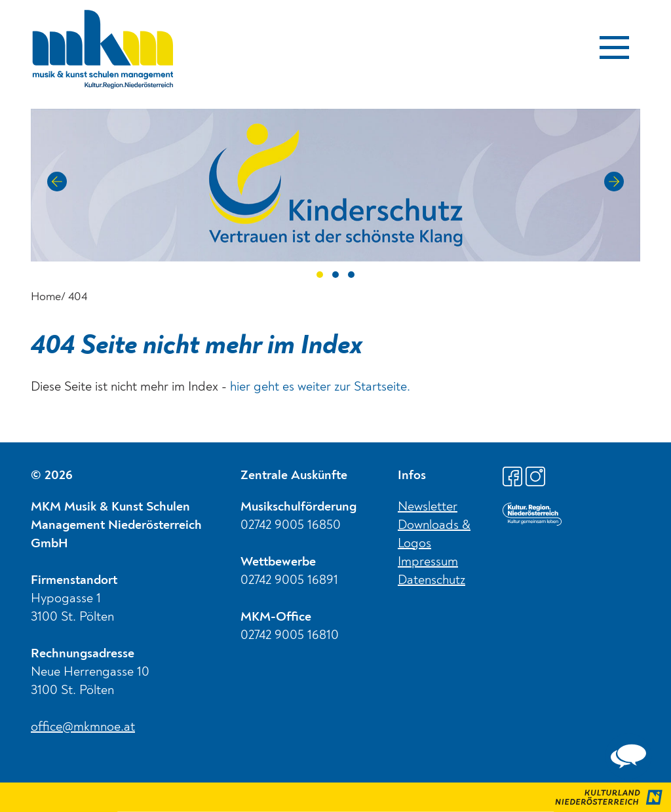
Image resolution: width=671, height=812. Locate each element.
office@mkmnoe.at (83, 727)
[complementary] (628, 756)
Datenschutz (431, 581)
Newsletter (428, 507)
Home (46, 297)
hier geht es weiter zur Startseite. (320, 387)
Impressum (428, 562)
